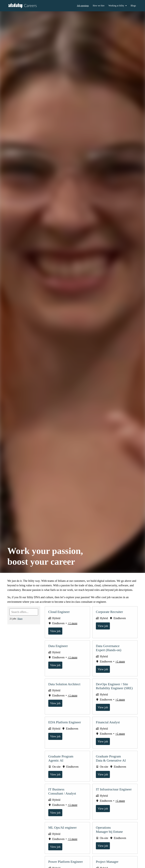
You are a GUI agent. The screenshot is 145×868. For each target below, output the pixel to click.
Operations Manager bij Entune (110, 834)
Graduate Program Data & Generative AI (112, 763)
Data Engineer (59, 650)
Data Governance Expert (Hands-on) (109, 652)
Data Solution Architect (66, 689)
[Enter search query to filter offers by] (24, 616)
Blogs (133, 6)
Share (21, 623)
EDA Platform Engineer (66, 727)
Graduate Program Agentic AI (62, 763)
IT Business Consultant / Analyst (64, 796)
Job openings (80, 6)
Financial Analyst (108, 727)
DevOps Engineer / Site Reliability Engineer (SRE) (114, 691)
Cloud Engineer (60, 616)
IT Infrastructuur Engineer (115, 794)
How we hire (97, 6)
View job (56, 636)
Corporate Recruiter (111, 616)
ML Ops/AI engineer (63, 832)
